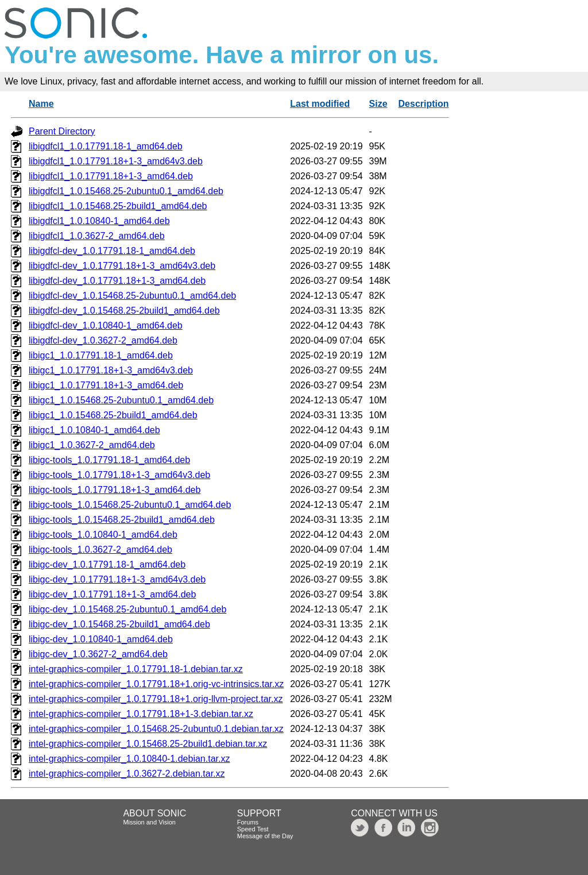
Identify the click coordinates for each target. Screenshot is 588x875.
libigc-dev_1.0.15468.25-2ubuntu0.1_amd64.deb (127, 609)
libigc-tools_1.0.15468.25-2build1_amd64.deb (122, 520)
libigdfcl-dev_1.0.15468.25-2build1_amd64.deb (124, 311)
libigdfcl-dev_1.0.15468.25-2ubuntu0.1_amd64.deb (132, 296)
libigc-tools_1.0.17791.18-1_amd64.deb (109, 460)
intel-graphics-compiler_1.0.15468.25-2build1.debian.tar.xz (148, 744)
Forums (248, 822)
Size (378, 104)
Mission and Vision (149, 822)
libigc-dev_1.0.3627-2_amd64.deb (98, 654)
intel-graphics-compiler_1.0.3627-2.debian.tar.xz (127, 774)
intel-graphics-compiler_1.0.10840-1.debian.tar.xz (129, 759)
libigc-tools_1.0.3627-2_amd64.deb (100, 550)
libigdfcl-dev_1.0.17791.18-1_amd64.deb (112, 251)
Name (41, 104)
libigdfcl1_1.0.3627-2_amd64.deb (97, 236)
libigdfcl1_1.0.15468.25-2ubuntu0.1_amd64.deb (126, 191)
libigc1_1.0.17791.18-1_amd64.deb (101, 355)
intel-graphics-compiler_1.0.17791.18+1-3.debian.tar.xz (141, 714)
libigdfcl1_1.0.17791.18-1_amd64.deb (106, 146)
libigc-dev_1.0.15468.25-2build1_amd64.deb (119, 624)
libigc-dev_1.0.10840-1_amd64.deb (101, 639)
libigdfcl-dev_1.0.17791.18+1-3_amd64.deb (117, 281)
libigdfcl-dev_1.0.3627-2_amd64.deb (103, 340)
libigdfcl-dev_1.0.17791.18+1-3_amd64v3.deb (122, 266)
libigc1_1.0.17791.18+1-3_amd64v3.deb (111, 370)
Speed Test (253, 829)
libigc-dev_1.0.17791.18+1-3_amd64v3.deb (117, 579)
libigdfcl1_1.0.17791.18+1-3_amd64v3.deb (116, 161)
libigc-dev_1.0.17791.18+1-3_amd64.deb (112, 594)
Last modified (320, 104)
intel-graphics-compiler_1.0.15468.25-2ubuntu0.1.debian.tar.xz (156, 729)
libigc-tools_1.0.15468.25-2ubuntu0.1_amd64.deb (130, 505)
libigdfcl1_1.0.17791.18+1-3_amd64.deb (111, 176)
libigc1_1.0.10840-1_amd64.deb (94, 430)
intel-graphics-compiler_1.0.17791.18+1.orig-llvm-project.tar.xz (156, 699)
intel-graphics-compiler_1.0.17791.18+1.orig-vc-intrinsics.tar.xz (156, 684)
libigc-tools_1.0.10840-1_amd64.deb (103, 535)
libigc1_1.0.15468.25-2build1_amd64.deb (113, 415)
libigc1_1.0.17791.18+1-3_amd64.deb (106, 385)
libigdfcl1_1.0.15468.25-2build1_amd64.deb (118, 206)
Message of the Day (265, 836)
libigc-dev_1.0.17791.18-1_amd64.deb (107, 564)
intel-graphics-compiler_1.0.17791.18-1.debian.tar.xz (136, 669)
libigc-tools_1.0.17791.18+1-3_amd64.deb (115, 490)
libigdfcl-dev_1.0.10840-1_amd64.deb (106, 325)
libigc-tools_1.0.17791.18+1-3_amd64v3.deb (119, 475)
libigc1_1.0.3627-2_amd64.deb (92, 445)
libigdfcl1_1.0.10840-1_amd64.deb (99, 221)
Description (424, 104)
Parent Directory (62, 131)
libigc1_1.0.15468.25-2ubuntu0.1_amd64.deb (121, 400)
